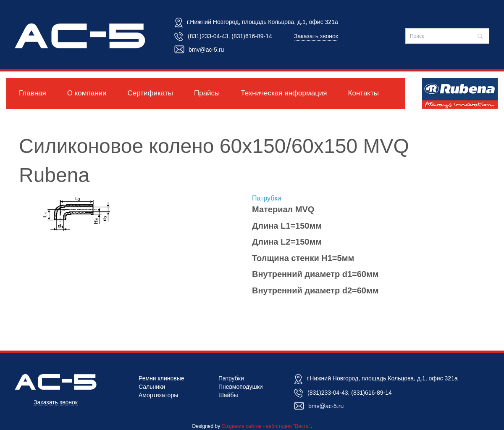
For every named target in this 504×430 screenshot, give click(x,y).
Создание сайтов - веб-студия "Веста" (266, 426)
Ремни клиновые (161, 378)
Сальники (152, 387)
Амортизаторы (158, 395)
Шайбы (228, 395)
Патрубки (266, 198)
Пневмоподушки (241, 387)
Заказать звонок (316, 36)
